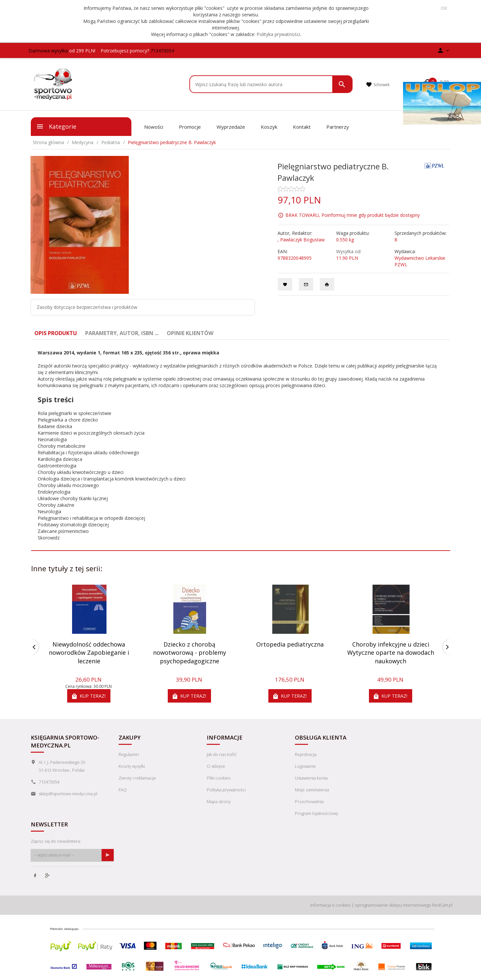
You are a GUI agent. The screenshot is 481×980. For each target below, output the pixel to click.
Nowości (154, 127)
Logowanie (305, 766)
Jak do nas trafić (222, 754)
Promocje (190, 127)
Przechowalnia (309, 801)
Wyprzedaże (231, 127)
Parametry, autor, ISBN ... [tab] (122, 333)
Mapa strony (219, 801)
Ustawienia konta (311, 778)
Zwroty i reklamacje (137, 778)
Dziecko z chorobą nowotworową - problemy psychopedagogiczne (190, 653)
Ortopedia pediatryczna (290, 644)
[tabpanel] (241, 445)
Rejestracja (306, 754)
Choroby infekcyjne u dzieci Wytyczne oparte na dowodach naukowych (391, 653)
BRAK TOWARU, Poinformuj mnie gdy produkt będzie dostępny (353, 215)
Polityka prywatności (278, 34)
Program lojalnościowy (317, 813)
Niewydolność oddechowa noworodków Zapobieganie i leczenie (89, 653)
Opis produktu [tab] (56, 333)
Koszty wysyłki (132, 766)
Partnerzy (338, 127)
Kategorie (56, 126)
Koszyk (269, 127)
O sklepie (216, 766)
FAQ (123, 790)
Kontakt (302, 127)
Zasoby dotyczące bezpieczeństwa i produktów (87, 307)
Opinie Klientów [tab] (190, 333)
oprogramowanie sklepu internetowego (393, 905)
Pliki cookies (219, 778)
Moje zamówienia (312, 790)
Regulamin (129, 754)
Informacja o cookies (330, 905)
